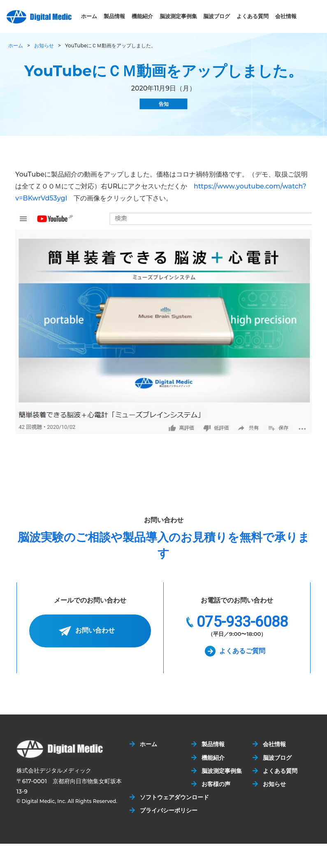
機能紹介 (142, 16)
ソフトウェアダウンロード (174, 797)
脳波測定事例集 (178, 16)
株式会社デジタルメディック (39, 17)
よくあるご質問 (242, 651)
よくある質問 (253, 16)
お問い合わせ (95, 631)
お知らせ (44, 45)
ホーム (89, 16)
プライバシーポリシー (169, 810)
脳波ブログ (217, 16)
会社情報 (286, 16)
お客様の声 (216, 784)
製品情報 (114, 16)
